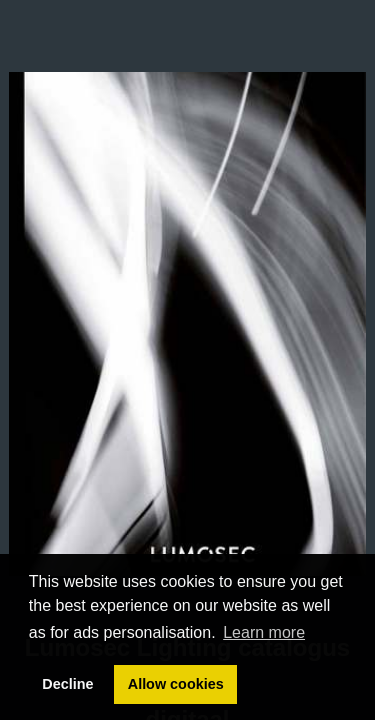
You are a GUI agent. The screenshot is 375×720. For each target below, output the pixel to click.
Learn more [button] (264, 632)
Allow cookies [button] (176, 684)
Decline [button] (67, 684)
